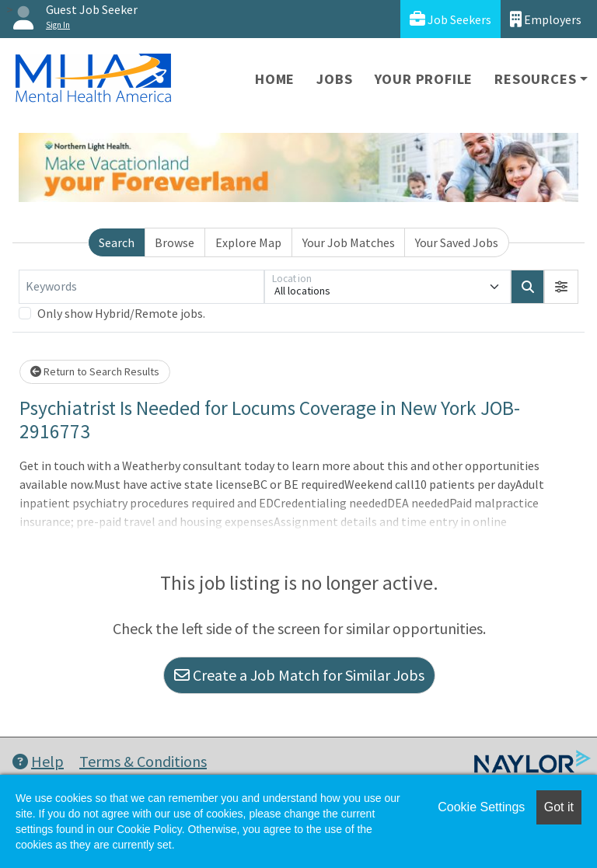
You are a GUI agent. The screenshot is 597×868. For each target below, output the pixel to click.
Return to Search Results (95, 371)
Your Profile (424, 79)
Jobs (334, 79)
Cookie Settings (481, 807)
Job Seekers (450, 19)
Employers (546, 19)
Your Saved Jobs (457, 242)
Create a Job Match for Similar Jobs (299, 675)
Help (38, 761)
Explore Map (248, 242)
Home (275, 79)
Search (117, 242)
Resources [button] (535, 79)
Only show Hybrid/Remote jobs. (121, 313)
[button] (561, 287)
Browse (175, 242)
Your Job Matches (349, 242)
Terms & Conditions (143, 761)
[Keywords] (141, 287)
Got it (559, 807)
